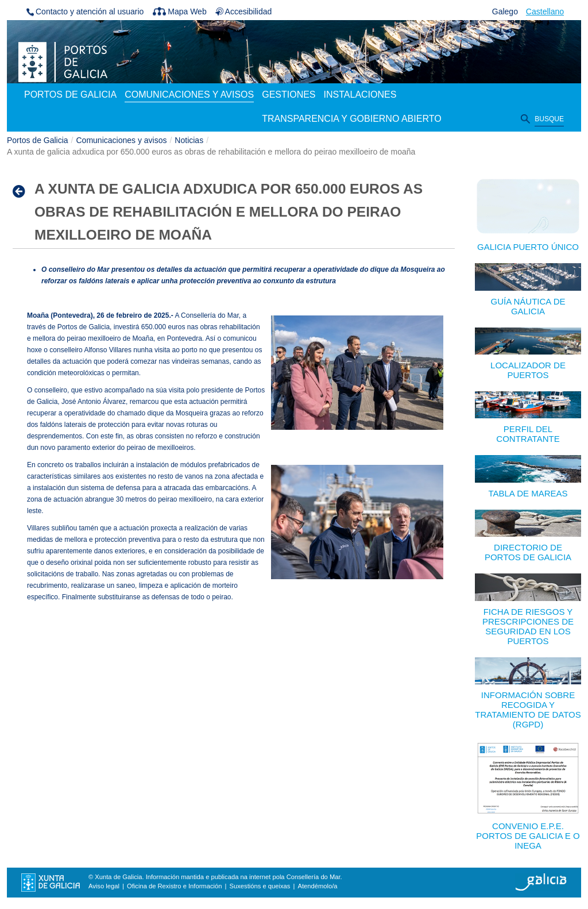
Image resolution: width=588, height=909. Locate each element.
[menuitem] (70, 95)
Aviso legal (104, 886)
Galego (505, 11)
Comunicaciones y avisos (122, 140)
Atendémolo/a (317, 886)
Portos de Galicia (38, 140)
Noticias (189, 140)
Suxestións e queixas (260, 886)
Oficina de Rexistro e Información (174, 886)
